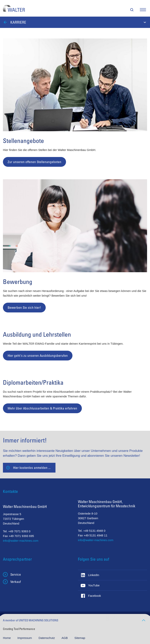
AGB (65, 638)
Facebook (95, 596)
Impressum (25, 638)
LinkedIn (94, 575)
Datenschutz (47, 638)
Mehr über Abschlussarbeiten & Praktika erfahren (42, 408)
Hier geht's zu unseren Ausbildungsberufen (38, 355)
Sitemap (80, 638)
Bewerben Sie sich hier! (24, 307)
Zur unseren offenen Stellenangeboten (34, 162)
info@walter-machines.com (21, 541)
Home (7, 638)
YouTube (94, 585)
